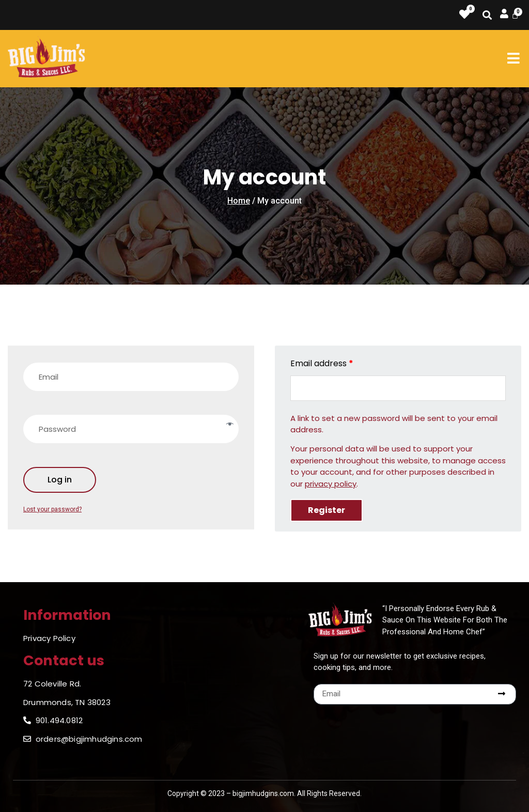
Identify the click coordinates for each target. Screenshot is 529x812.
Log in (60, 480)
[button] (513, 58)
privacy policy (331, 484)
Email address (322, 363)
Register (326, 510)
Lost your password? (52, 509)
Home (239, 201)
